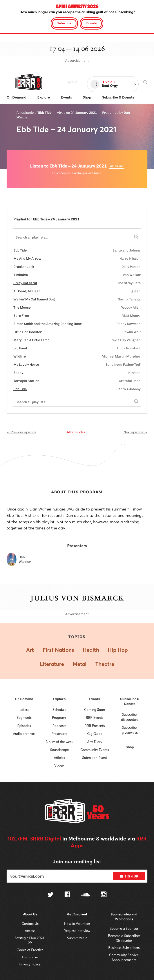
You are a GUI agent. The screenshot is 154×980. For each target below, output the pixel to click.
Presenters (59, 734)
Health (91, 650)
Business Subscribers (124, 948)
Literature (52, 664)
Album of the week (59, 742)
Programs (59, 717)
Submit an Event (95, 758)
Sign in (72, 82)
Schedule (59, 710)
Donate (91, 23)
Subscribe (64, 23)
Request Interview (77, 931)
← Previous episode (21, 432)
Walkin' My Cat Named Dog (34, 299)
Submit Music (77, 938)
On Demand (24, 699)
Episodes (24, 726)
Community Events (95, 750)
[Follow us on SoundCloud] (86, 895)
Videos (59, 766)
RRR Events (95, 717)
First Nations (58, 650)
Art (30, 650)
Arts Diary (95, 742)
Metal (80, 664)
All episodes (77, 432)
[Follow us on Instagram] (104, 895)
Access (30, 931)
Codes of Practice (30, 950)
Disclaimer (30, 957)
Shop (130, 747)
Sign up (129, 876)
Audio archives (24, 734)
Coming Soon (95, 710)
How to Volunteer (77, 924)
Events (95, 699)
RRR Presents (95, 726)
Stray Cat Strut (25, 283)
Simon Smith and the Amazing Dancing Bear (47, 324)
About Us (30, 914)
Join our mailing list (77, 861)
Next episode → (135, 432)
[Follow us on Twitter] (51, 895)
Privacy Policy (30, 964)
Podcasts (59, 726)
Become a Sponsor (124, 928)
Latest (24, 710)
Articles (59, 758)
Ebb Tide (45, 113)
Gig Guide (95, 734)
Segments (24, 717)
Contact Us (30, 924)
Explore (59, 699)
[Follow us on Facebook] (67, 895)
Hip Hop (118, 650)
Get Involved (77, 914)
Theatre (105, 664)
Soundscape (59, 750)
